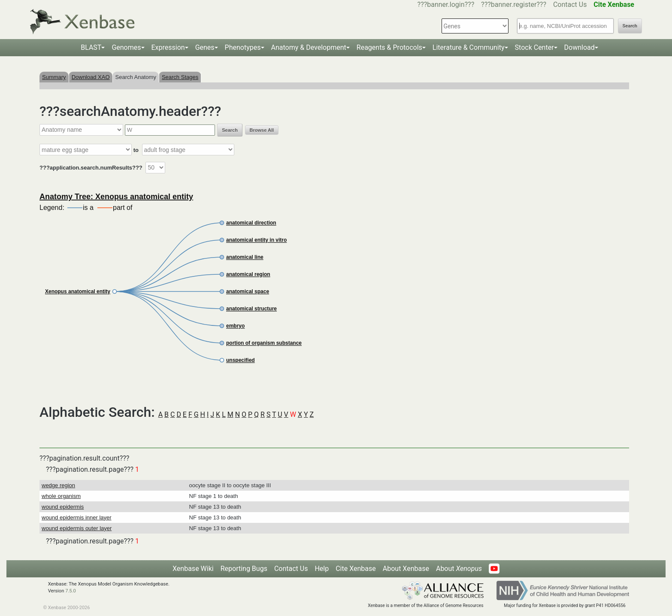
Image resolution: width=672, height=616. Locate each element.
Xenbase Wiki (193, 569)
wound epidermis (63, 507)
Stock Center (534, 47)
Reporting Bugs (244, 569)
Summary (54, 77)
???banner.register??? (514, 5)
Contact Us (570, 5)
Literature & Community (469, 47)
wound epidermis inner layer (77, 517)
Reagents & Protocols (389, 47)
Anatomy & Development (309, 47)
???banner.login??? (446, 5)
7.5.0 (71, 591)
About (459, 569)
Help (322, 569)
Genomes (126, 47)
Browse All (262, 130)
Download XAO (91, 77)
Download (580, 47)
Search (630, 26)
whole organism (61, 496)
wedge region (58, 485)
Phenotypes (243, 47)
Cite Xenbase (356, 569)
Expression (168, 47)
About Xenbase (406, 569)
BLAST (91, 47)
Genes (205, 47)
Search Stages (180, 77)
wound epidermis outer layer (77, 528)
